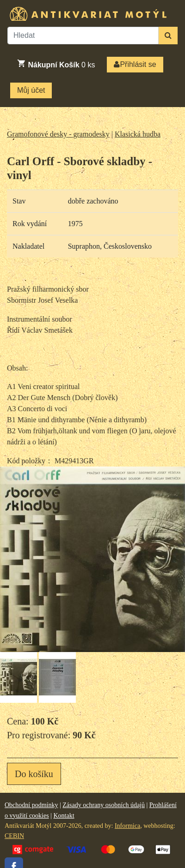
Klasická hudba (138, 134)
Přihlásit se (135, 64)
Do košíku (34, 774)
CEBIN (14, 836)
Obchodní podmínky (31, 805)
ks (56, 64)
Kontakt (64, 816)
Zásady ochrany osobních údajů (104, 805)
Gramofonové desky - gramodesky (58, 134)
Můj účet (31, 90)
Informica (127, 826)
